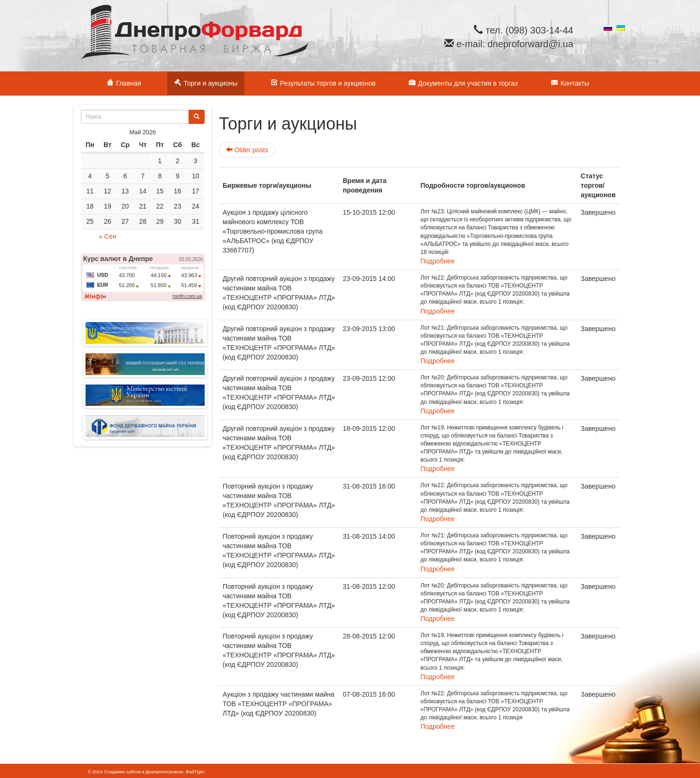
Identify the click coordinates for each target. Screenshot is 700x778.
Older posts (247, 150)
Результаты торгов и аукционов (323, 83)
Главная (124, 83)
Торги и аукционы (206, 83)
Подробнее (438, 261)
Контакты (570, 83)
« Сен (108, 236)
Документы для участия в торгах (463, 83)
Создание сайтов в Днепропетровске (144, 772)
